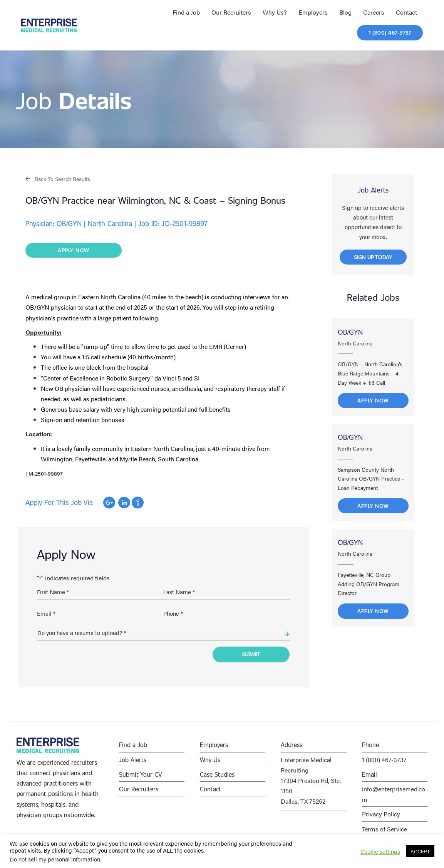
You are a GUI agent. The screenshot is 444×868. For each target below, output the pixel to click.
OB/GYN (350, 335)
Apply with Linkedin (124, 503)
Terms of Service (385, 825)
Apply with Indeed (138, 503)
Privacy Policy (381, 810)
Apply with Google (109, 503)
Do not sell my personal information (55, 859)
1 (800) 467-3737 (384, 756)
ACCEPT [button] (420, 851)
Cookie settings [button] (380, 851)
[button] (58, 178)
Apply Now (373, 404)
